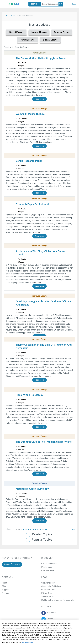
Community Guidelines (51, 586)
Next (73, 529)
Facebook (51, 612)
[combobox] (35, 4)
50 (46, 529)
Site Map (6, 593)
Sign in (74, 4)
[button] (4, 4)
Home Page (11, 16)
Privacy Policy (47, 593)
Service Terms (47, 597)
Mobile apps (47, 567)
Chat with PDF (48, 570)
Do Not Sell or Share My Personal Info (58, 600)
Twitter (50, 619)
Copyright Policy (48, 583)
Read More (39, 99)
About (4, 583)
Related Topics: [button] (42, 534)
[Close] (75, 626)
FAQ (4, 586)
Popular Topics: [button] (42, 540)
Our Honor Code (48, 590)
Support (5, 590)
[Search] (61, 4)
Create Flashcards (12, 564)
